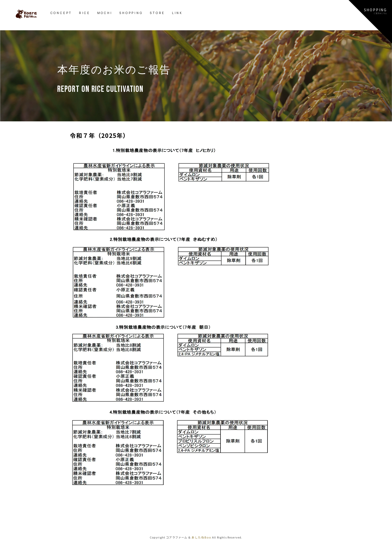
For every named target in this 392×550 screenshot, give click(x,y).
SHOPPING (131, 13)
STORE (157, 13)
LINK (177, 13)
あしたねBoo (201, 537)
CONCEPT (61, 13)
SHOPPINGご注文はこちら (375, 11)
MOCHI (105, 13)
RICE (85, 13)
